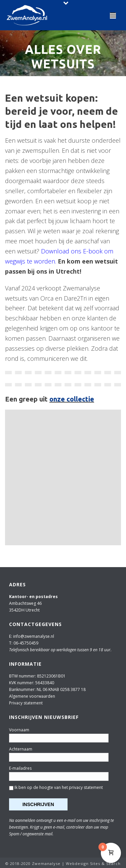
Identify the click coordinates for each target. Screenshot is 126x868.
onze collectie (72, 399)
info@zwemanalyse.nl (34, 636)
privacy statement (86, 787)
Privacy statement (26, 703)
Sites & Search (105, 863)
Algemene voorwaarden (32, 696)
